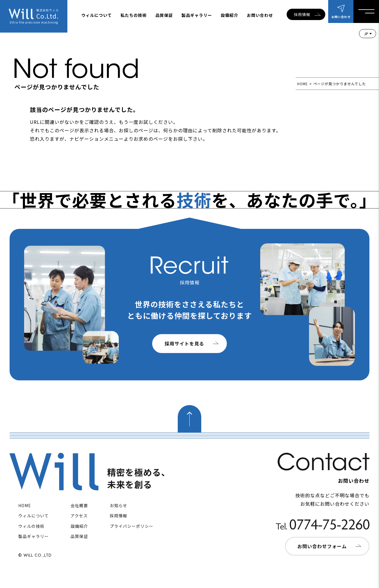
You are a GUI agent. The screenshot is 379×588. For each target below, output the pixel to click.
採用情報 (302, 14)
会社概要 (79, 505)
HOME (302, 84)
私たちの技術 (134, 15)
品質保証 (164, 15)
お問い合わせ (260, 15)
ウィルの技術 (31, 526)
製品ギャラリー (197, 15)
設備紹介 (229, 15)
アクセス (79, 516)
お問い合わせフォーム (322, 546)
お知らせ (118, 505)
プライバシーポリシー (132, 526)
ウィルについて (97, 15)
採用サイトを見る (184, 343)
